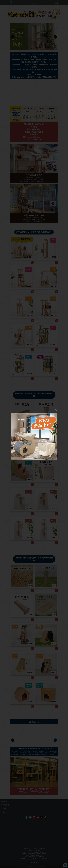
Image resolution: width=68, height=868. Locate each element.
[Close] (56, 410)
